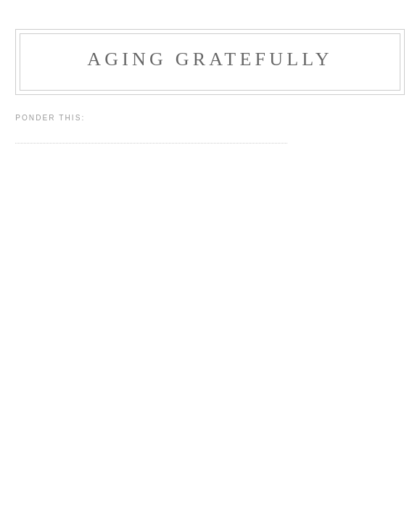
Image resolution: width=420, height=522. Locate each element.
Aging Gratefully (210, 59)
